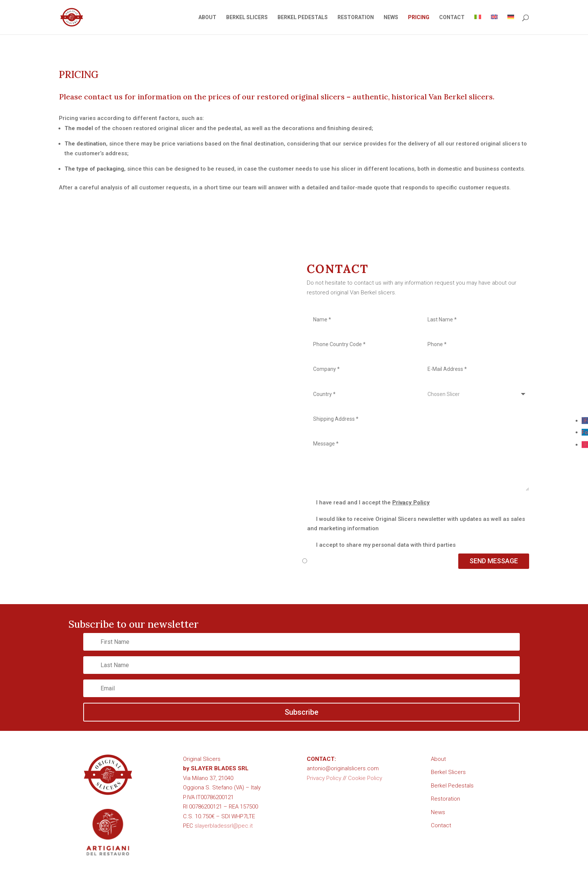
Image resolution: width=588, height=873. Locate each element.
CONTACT (452, 17)
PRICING (419, 17)
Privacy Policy (411, 502)
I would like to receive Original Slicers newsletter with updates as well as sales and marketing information (416, 524)
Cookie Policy (365, 778)
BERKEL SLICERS (247, 17)
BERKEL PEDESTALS (303, 17)
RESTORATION (356, 17)
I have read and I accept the (368, 503)
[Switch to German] (511, 25)
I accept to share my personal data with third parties (381, 545)
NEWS (391, 17)
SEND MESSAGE (494, 561)
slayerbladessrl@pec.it (224, 826)
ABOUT (207, 17)
